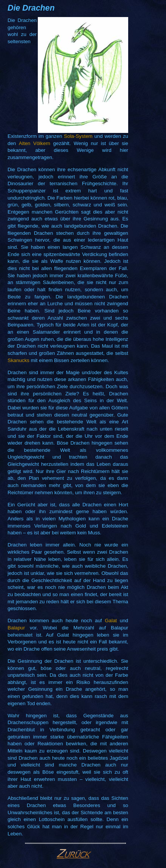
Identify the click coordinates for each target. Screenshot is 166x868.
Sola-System (78, 136)
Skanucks (19, 360)
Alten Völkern (35, 143)
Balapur (16, 628)
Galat (111, 621)
